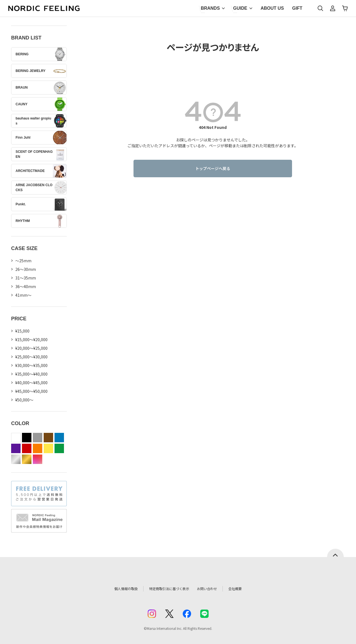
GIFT (297, 8)
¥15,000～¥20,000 (31, 340)
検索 (320, 8)
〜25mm (23, 261)
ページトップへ (335, 553)
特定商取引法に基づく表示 (167, 589)
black (27, 438)
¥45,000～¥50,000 (31, 391)
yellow (48, 448)
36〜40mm (26, 286)
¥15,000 (22, 331)
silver (16, 459)
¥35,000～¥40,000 (31, 374)
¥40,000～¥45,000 (31, 383)
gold (27, 459)
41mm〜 (23, 295)
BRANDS (210, 8)
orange (38, 448)
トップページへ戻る (213, 168)
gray (38, 438)
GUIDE (240, 8)
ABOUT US (272, 8)
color (38, 459)
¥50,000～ (24, 400)
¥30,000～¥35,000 (31, 365)
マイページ (333, 8)
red (27, 448)
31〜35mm (26, 278)
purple (16, 448)
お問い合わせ (213, 589)
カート (345, 8)
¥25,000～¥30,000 (31, 357)
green (59, 448)
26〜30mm (26, 269)
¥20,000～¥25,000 (31, 348)
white (16, 438)
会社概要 (244, 589)
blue (59, 438)
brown (48, 438)
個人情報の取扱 (118, 589)
